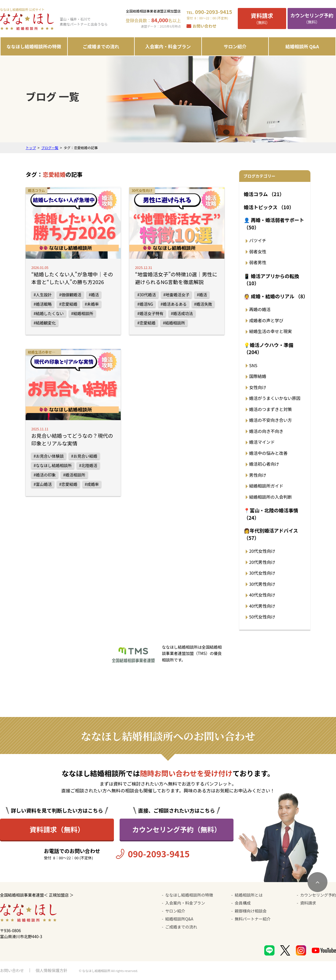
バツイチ (258, 240)
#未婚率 (92, 304)
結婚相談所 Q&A (302, 46)
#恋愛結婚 (68, 304)
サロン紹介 (235, 46)
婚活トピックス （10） (269, 207)
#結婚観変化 (45, 323)
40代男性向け (262, 606)
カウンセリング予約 (318, 895)
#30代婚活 (147, 295)
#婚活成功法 (182, 313)
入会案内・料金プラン (168, 46)
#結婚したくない (49, 313)
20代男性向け (262, 562)
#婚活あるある (174, 304)
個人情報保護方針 (52, 970)
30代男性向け (262, 584)
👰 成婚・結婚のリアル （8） (276, 296)
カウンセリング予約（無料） (177, 829)
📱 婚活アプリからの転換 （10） (272, 280)
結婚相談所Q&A (179, 919)
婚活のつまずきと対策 (271, 409)
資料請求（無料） (57, 829)
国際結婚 (258, 376)
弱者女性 (258, 251)
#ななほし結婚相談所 (53, 465)
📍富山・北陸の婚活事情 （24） (271, 514)
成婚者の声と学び (266, 320)
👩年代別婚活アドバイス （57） (271, 534)
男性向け (258, 475)
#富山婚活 (43, 484)
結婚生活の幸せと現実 (271, 331)
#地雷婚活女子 (177, 295)
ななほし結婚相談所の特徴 (34, 46)
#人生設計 (43, 295)
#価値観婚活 (70, 295)
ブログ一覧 (50, 148)
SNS (253, 365)
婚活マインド (262, 442)
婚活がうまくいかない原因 (275, 398)
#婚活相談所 (74, 475)
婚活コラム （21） (264, 194)
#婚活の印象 (45, 475)
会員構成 (243, 903)
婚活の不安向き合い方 (271, 420)
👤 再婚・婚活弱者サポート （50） (274, 224)
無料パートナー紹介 (253, 919)
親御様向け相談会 (251, 911)
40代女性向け (262, 595)
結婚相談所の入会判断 (271, 497)
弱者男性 (258, 262)
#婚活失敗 (203, 304)
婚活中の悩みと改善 (268, 453)
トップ (31, 148)
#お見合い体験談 (49, 456)
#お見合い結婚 (84, 456)
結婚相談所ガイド (266, 486)
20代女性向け (262, 551)
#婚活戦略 (43, 304)
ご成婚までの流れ (101, 46)
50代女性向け (262, 617)
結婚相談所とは (249, 895)
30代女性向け (262, 573)
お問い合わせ (204, 26)
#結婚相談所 (82, 313)
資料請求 (308, 903)
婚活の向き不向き (266, 431)
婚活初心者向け (264, 464)
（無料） (262, 18)
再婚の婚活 (260, 309)
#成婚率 (92, 484)
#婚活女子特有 (150, 313)
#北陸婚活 (88, 465)
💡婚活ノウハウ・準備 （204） (269, 349)
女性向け (258, 387)
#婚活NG (145, 304)
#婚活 (94, 295)
